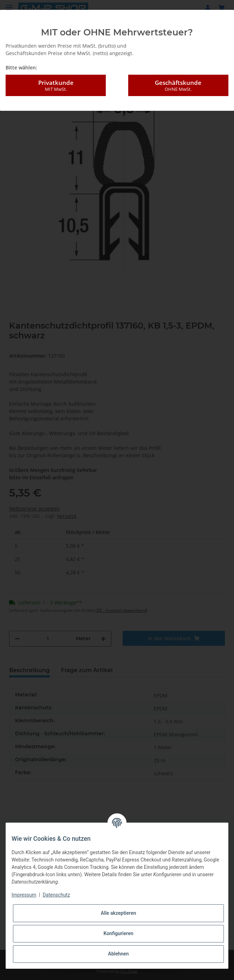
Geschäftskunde (178, 86)
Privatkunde (56, 86)
